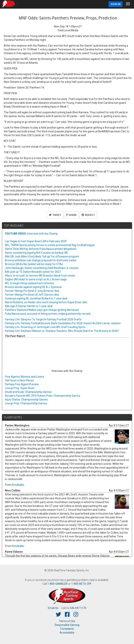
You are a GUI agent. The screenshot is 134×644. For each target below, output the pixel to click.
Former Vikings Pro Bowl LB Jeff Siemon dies (32, 295)
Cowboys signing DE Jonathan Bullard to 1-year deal (36, 298)
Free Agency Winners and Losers (25, 377)
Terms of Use (67, 621)
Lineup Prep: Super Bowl (20, 388)
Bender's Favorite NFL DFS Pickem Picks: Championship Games (43, 396)
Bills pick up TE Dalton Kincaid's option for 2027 (33, 272)
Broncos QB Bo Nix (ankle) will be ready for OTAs (34, 264)
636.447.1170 (78, 608)
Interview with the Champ (31, 234)
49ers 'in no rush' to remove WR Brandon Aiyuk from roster (40, 276)
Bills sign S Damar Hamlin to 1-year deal (29, 306)
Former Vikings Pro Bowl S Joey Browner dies (32, 291)
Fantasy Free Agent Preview (22, 384)
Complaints (67, 629)
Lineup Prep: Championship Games (26, 403)
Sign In (115, 4)
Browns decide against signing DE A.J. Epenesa (33, 287)
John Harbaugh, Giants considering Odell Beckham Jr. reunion (42, 268)
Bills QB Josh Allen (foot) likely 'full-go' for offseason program (42, 256)
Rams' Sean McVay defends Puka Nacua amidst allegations (41, 249)
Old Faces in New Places (19, 380)
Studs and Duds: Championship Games (28, 392)
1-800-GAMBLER (57, 584)
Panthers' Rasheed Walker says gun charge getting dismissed (42, 310)
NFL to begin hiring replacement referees (29, 283)
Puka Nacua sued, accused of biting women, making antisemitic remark (48, 314)
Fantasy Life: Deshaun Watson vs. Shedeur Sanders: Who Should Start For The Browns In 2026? (62, 331)
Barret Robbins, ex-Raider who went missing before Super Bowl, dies (46, 302)
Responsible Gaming (67, 625)
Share (71, 215)
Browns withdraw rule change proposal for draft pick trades (41, 260)
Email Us (53, 608)
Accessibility (67, 633)
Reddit (88, 215)
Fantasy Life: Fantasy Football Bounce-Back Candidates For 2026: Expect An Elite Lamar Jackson (63, 323)
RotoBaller (18, 485)
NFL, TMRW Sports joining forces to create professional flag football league (50, 245)
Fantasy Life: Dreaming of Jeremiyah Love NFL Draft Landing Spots (45, 327)
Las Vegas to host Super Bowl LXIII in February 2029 (36, 241)
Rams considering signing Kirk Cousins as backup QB (36, 253)
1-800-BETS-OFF (81, 584)
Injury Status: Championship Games (26, 400)
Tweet (55, 215)
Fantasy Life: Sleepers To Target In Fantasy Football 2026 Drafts (43, 319)
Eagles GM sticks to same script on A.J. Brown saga (36, 279)
